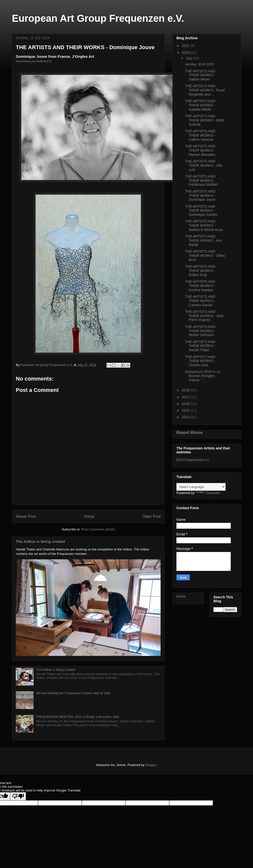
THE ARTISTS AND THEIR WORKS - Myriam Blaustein (200, 150)
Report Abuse (190, 432)
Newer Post (26, 516)
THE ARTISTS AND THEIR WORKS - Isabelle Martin (200, 105)
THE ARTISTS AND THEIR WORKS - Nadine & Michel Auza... (205, 225)
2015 (186, 410)
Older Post (151, 516)
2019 (186, 53)
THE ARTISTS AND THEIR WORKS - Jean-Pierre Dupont (205, 316)
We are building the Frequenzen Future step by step (73, 693)
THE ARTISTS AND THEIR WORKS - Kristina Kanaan (200, 286)
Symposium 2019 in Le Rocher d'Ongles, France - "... (203, 376)
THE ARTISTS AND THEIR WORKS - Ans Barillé (204, 241)
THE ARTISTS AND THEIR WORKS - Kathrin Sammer (200, 135)
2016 (186, 404)
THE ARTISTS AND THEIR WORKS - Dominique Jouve (200, 196)
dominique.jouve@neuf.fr (34, 61)
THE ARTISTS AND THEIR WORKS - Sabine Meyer (200, 75)
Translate (208, 493)
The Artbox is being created (41, 541)
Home (89, 516)
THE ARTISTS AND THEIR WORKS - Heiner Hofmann (200, 331)
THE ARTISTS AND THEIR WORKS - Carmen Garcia (200, 301)
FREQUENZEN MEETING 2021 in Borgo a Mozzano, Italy (77, 717)
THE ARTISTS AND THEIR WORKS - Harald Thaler (200, 346)
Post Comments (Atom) (98, 529)
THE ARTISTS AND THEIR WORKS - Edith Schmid (205, 120)
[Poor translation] (18, 796)
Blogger (151, 765)
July (189, 58)
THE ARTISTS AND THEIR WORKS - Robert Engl (200, 271)
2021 (186, 46)
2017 (186, 397)
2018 (186, 390)
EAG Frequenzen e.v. (193, 460)
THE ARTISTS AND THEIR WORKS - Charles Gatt (200, 361)
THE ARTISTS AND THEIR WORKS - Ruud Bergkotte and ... (205, 90)
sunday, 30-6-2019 (199, 64)
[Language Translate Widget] (201, 487)
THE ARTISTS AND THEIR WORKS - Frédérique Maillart (201, 181)
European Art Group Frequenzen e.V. (98, 18)
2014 (186, 417)
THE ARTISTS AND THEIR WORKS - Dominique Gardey (201, 211)
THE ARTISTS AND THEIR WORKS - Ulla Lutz (204, 165)
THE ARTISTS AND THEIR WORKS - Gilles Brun (205, 256)
